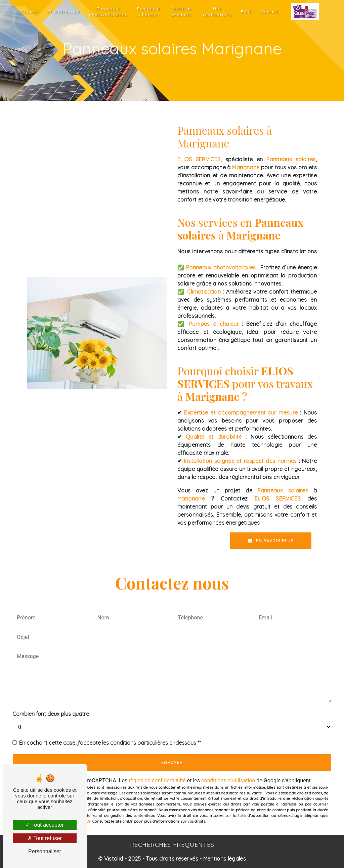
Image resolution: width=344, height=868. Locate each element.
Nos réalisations (218, 12)
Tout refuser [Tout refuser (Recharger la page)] (45, 838)
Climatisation (64, 12)
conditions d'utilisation (228, 780)
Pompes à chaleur (149, 12)
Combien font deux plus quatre (51, 714)
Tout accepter (45, 825)
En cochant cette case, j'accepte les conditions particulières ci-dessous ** (110, 743)
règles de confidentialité (157, 780)
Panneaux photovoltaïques (108, 12)
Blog (246, 12)
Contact (269, 12)
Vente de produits (182, 12)
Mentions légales (224, 859)
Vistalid (114, 859)
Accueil (30, 12)
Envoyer (172, 762)
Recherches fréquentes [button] (172, 844)
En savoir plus (271, 541)
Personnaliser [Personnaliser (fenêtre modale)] (45, 851)
